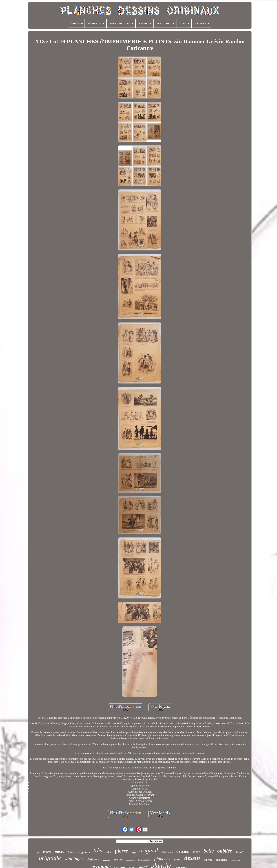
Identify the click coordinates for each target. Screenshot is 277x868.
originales (84, 852)
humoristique (144, 860)
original (149, 850)
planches (162, 859)
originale (50, 858)
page (134, 852)
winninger (74, 859)
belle (209, 851)
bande (196, 852)
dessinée (240, 852)
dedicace (106, 860)
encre (60, 851)
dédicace (93, 859)
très (98, 850)
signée (118, 859)
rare (71, 851)
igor (38, 852)
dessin (192, 858)
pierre (121, 851)
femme (47, 852)
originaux (221, 860)
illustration (167, 852)
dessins (183, 851)
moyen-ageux (236, 860)
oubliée (225, 851)
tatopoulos (130, 860)
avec (177, 859)
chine (108, 852)
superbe (208, 860)
